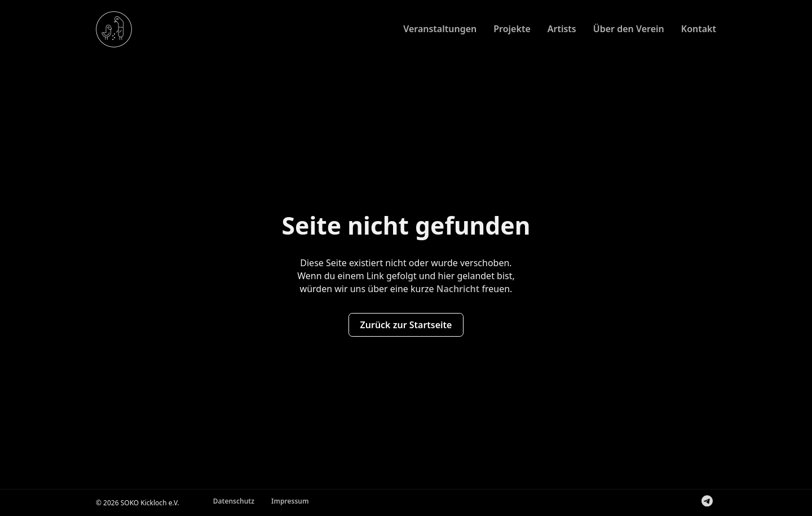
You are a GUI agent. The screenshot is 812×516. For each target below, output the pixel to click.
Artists (562, 29)
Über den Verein (629, 29)
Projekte (512, 29)
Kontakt (699, 29)
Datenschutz (234, 501)
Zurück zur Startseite (406, 325)
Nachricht (458, 289)
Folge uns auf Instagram (698, 503)
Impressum (290, 501)
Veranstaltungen (440, 29)
